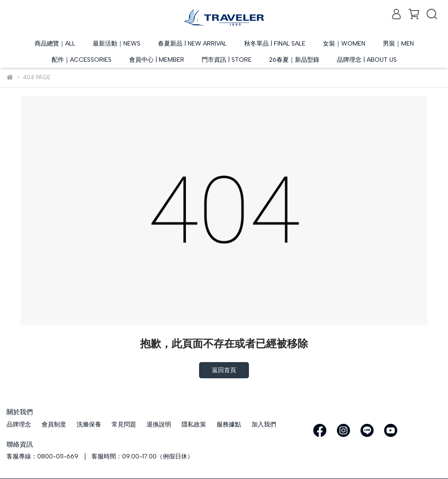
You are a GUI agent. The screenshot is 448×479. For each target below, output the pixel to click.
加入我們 (264, 424)
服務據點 (229, 424)
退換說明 (159, 424)
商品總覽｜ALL (55, 44)
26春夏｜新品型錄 (294, 60)
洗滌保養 (89, 424)
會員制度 (54, 424)
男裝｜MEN (398, 44)
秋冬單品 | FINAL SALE (275, 44)
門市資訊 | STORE (227, 60)
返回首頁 (224, 370)
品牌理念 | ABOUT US (367, 60)
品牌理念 (19, 424)
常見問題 (124, 424)
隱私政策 (194, 424)
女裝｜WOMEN (344, 44)
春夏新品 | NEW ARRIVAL (192, 44)
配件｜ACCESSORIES (82, 60)
